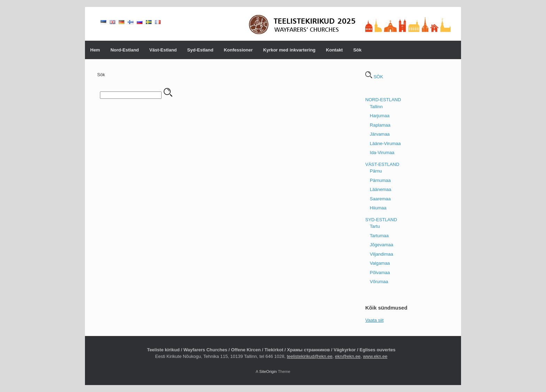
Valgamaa (380, 263)
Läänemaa (380, 189)
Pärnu (376, 171)
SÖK (374, 77)
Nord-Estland (125, 50)
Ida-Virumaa (382, 153)
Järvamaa (380, 134)
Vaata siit (375, 320)
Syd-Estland (200, 50)
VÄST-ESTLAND (382, 164)
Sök (357, 50)
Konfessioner (238, 50)
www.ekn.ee (375, 356)
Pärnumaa (380, 180)
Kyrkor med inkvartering (289, 50)
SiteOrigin (268, 371)
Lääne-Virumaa (385, 143)
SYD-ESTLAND (381, 220)
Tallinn (376, 107)
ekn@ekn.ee (348, 356)
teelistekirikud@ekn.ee (310, 356)
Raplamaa (380, 125)
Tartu (375, 226)
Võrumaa (379, 282)
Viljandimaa (381, 254)
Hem (95, 50)
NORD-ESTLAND (383, 100)
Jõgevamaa (381, 245)
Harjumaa (380, 116)
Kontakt (334, 50)
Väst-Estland (163, 50)
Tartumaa (379, 236)
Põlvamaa (380, 273)
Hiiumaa (378, 208)
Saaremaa (380, 199)
